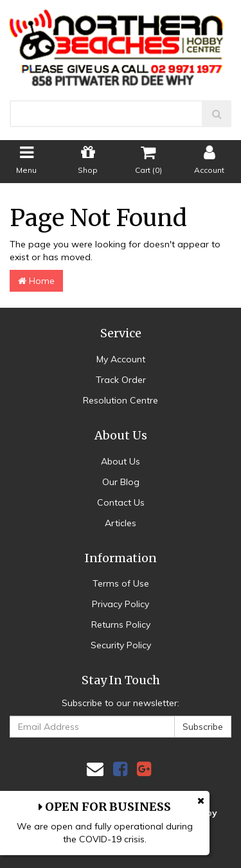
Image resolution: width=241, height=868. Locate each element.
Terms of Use (121, 583)
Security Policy (121, 645)
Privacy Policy (121, 604)
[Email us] (95, 769)
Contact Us (121, 502)
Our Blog (121, 482)
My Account (121, 359)
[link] (120, 769)
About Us (121, 461)
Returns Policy (121, 624)
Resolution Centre (121, 400)
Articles (121, 523)
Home (36, 281)
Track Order (121, 380)
